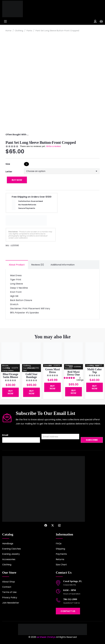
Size (8, 164)
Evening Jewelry (11, 554)
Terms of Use (9, 592)
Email (5, 435)
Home (8, 31)
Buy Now (17, 180)
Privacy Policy (10, 598)
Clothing (19, 31)
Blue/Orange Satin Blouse (11, 376)
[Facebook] (46, 525)
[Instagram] (59, 525)
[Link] (95, 21)
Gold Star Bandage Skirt (31, 377)
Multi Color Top (95, 371)
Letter (9, 172)
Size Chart (61, 565)
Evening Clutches (12, 549)
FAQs (59, 544)
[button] (26, 21)
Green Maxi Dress (52, 371)
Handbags (8, 544)
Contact (7, 587)
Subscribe (92, 440)
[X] (53, 525)
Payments (61, 554)
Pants (29, 31)
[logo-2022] (21, 9)
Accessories (9, 559)
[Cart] (101, 21)
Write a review (53, 146)
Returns (60, 559)
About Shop (9, 582)
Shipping (60, 549)
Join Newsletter (11, 603)
